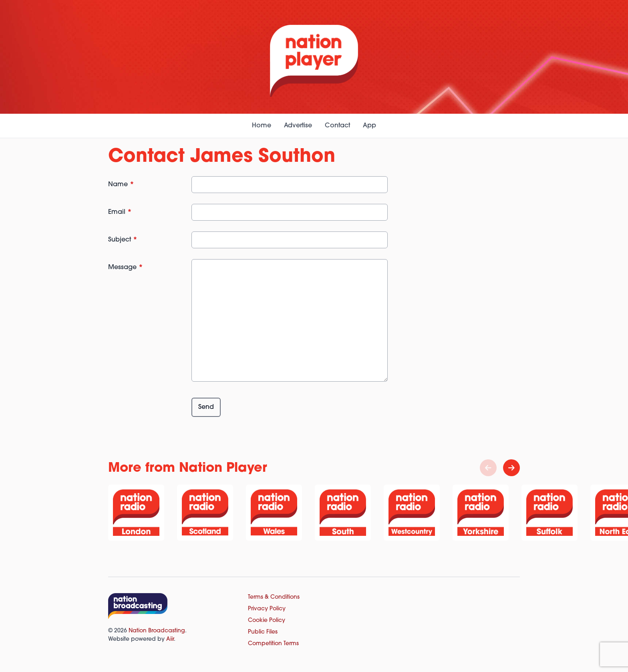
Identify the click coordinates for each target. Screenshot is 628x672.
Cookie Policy (267, 621)
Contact (337, 126)
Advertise (298, 126)
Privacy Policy (267, 609)
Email (120, 212)
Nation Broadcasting (157, 631)
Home (262, 126)
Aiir (170, 639)
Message (126, 268)
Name (121, 185)
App (369, 126)
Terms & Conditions (274, 597)
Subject (123, 240)
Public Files (263, 632)
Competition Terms (273, 644)
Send (206, 407)
